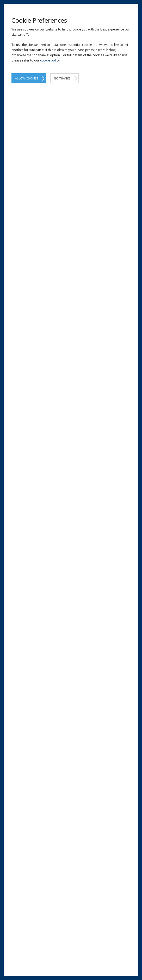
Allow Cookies (27, 78)
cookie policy (50, 60)
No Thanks (62, 78)
